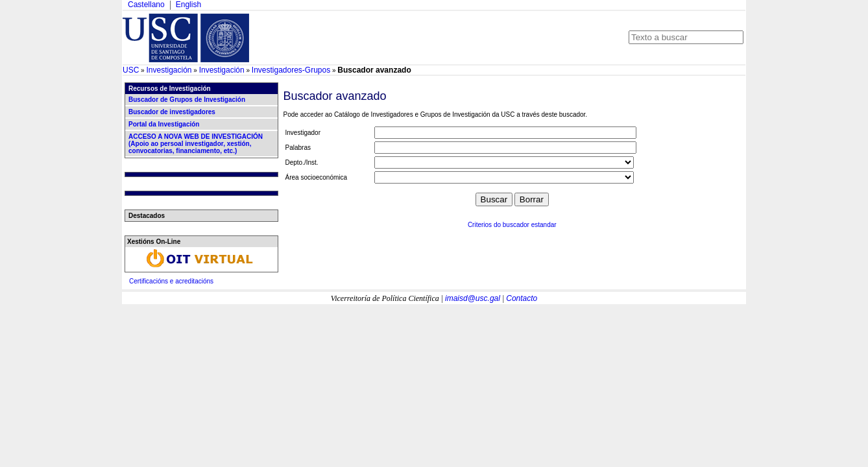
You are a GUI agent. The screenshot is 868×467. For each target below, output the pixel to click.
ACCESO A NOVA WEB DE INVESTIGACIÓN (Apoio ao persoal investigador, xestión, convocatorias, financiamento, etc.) (196, 144)
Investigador (303, 133)
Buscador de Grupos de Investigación (187, 100)
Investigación (169, 70)
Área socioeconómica (317, 177)
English (188, 5)
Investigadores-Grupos (291, 70)
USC (131, 70)
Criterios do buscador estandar (512, 225)
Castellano (146, 5)
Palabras (298, 148)
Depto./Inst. (302, 162)
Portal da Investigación (164, 124)
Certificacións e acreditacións (171, 281)
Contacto (522, 298)
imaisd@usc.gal (473, 298)
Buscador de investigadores (172, 112)
